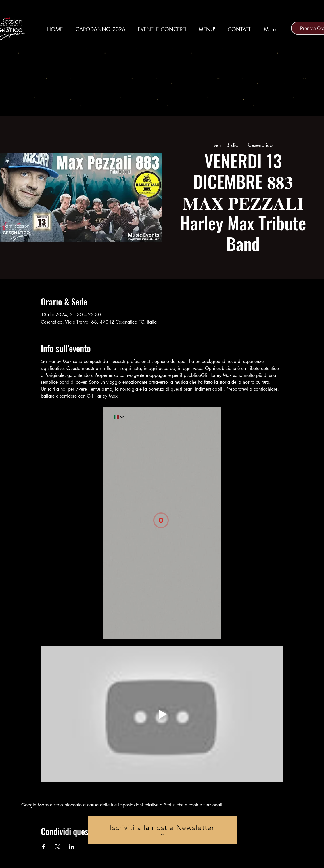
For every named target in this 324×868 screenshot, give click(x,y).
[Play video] (162, 714)
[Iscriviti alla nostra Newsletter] (162, 830)
